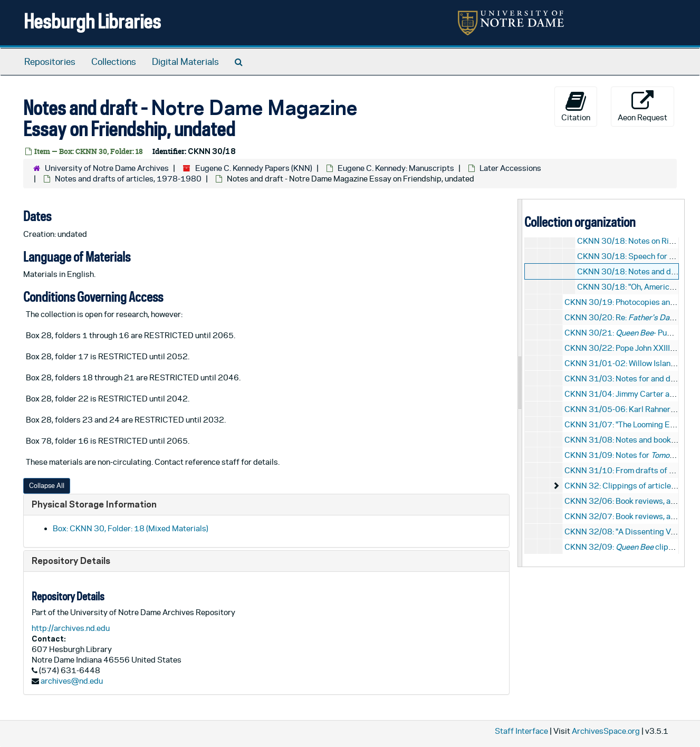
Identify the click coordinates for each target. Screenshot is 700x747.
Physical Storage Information (94, 504)
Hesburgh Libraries (92, 21)
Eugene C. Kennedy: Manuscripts (396, 168)
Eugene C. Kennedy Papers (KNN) (254, 168)
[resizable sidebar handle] (520, 383)
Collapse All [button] (47, 486)
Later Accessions (510, 168)
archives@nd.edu (72, 681)
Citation (576, 106)
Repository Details (71, 561)
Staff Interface (521, 731)
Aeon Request (643, 106)
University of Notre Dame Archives (107, 168)
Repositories (50, 62)
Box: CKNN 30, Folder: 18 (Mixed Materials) (131, 528)
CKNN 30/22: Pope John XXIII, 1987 (629, 348)
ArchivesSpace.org (606, 731)
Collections (114, 62)
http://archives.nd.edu (71, 628)
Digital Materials (185, 62)
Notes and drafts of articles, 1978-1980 (128, 179)
